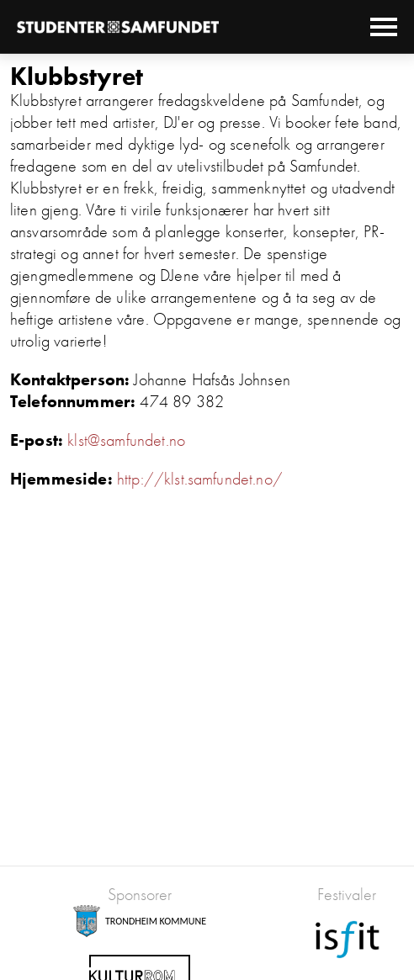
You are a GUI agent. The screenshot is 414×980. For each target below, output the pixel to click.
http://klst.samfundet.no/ (200, 479)
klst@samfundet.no (126, 440)
